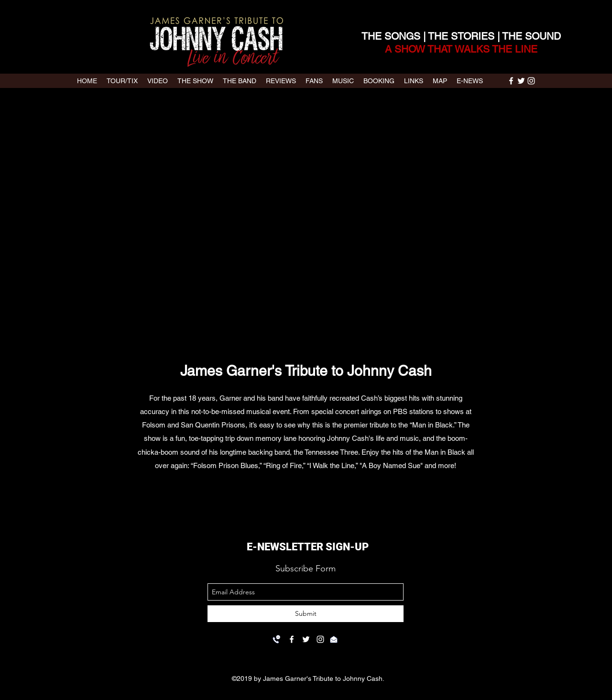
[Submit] (306, 614)
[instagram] (531, 81)
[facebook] (511, 81)
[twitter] (521, 81)
